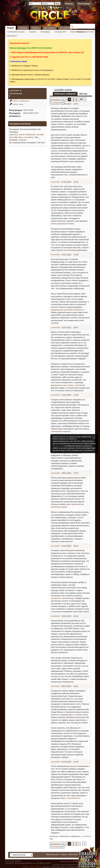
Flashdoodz (30, 135)
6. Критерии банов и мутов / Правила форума (30, 75)
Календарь (45, 32)
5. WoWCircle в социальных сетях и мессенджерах (31, 70)
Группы (36, 28)
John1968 (13, 137)
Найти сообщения (19, 101)
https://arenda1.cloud (78, 715)
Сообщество (60, 32)
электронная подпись (61, 431)
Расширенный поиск (85, 32)
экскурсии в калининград (63, 598)
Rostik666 (13, 140)
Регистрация (84, 4)
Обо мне (83, 94)
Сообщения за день (16, 32)
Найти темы (17, 104)
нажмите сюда (58, 446)
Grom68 (40, 135)
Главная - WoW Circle (69, 854)
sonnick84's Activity (63, 90)
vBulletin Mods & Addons (32, 867)
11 (79, 99)
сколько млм (80, 666)
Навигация (11, 36)
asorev (21, 135)
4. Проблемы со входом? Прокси (24, 66)
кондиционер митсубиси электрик (67, 310)
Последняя (57, 102)
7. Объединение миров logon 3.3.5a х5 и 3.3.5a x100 (32, 79)
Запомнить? (56, 8)
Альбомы (23, 28)
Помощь (69, 4)
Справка (33, 32)
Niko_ (37, 137)
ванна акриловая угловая (63, 224)
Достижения (50, 28)
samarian (23, 140)
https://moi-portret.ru (70, 798)
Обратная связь (52, 854)
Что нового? (65, 28)
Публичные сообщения (65, 94)
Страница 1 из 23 (59, 99)
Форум (10, 28)
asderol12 (13, 135)
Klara (21, 137)
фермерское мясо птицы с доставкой (68, 385)
